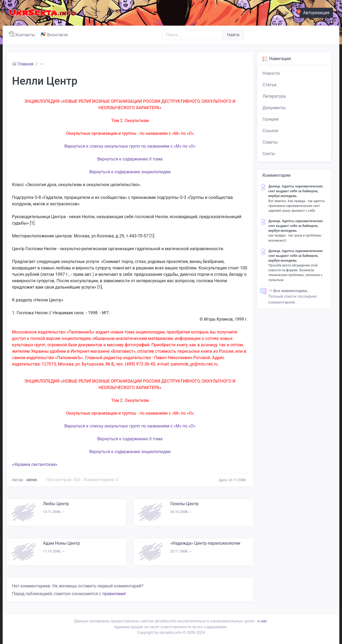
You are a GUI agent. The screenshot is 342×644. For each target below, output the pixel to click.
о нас (262, 621)
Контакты (23, 34)
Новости (271, 73)
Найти (233, 35)
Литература (274, 96)
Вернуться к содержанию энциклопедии (130, 172)
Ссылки (270, 131)
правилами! (114, 594)
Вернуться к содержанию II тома (130, 159)
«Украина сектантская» (35, 464)
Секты (269, 154)
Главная (23, 64)
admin (32, 480)
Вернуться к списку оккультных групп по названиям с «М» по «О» (130, 146)
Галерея (271, 119)
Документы (274, 108)
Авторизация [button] (314, 12)
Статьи (270, 85)
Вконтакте (55, 34)
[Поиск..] (193, 35)
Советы (270, 142)
